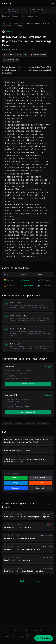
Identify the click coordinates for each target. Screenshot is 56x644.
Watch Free (33, 16)
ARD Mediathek (26, 286)
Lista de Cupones (29, 637)
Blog (23, 16)
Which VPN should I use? (18, 451)
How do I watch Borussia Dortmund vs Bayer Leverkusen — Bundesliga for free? (26, 441)
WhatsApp (16, 478)
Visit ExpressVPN (28, 412)
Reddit (40, 483)
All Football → (47, 505)
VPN (10, 24)
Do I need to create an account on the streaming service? (24, 460)
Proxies (6, 637)
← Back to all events (28, 581)
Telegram (16, 483)
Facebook (16, 488)
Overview (6, 16)
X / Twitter (40, 478)
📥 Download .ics (11, 60)
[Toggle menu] (53, 4)
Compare (15, 16)
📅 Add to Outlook (38, 55)
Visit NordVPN (28, 384)
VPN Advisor (44, 638)
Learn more (44, 11)
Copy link (40, 488)
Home (4, 24)
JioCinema (24, 280)
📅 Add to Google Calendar (15, 55)
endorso (7, 4)
